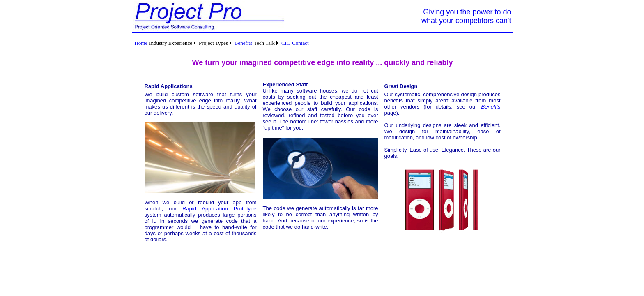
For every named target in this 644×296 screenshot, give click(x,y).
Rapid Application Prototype (220, 209)
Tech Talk (264, 43)
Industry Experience (171, 43)
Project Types (213, 43)
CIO (286, 43)
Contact (300, 43)
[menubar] (222, 43)
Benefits (243, 43)
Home (141, 43)
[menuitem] (141, 43)
